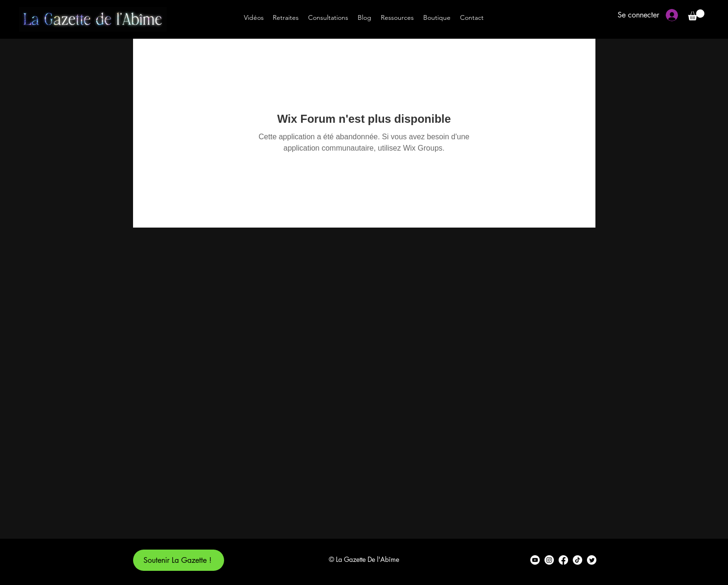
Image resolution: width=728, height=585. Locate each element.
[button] (696, 15)
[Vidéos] (254, 17)
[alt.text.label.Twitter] (592, 560)
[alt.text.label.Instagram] (549, 560)
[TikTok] (577, 560)
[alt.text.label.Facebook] (563, 560)
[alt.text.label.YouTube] (535, 560)
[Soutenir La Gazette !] (179, 560)
